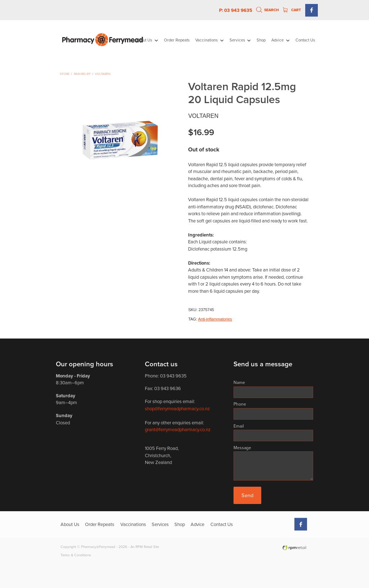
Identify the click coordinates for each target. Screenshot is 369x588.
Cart (292, 10)
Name (239, 383)
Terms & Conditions (76, 555)
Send (247, 495)
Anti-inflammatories (215, 319)
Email (239, 426)
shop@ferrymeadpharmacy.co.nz (177, 408)
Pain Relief (82, 74)
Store (65, 74)
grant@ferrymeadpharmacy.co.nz (178, 429)
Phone (240, 404)
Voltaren (103, 74)
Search (268, 10)
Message (242, 448)
